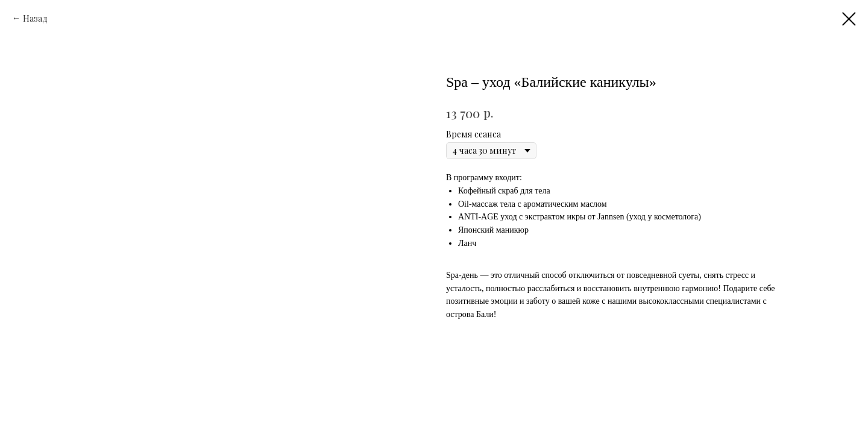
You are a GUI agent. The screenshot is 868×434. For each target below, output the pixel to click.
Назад (35, 18)
